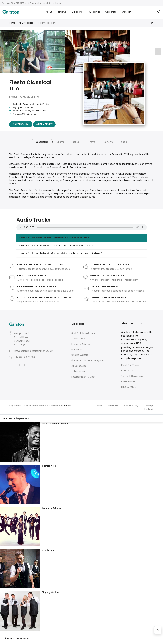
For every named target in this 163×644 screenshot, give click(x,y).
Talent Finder (79, 371)
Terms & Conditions (132, 376)
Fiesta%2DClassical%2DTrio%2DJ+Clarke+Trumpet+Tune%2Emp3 (56, 245)
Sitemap (148, 406)
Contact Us (127, 371)
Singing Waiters (80, 355)
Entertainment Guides (83, 377)
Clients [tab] (61, 142)
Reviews (62, 12)
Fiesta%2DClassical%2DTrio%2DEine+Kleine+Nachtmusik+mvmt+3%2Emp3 (61, 253)
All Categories (26, 23)
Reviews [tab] (108, 142)
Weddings (94, 12)
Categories (78, 12)
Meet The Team (130, 365)
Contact (127, 12)
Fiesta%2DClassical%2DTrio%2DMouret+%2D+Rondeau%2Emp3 (55, 238)
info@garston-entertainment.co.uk (33, 351)
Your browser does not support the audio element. (82, 227)
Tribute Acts (78, 339)
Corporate (111, 12)
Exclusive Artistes (81, 344)
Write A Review (44, 124)
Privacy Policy (129, 387)
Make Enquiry (21, 124)
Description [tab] (42, 142)
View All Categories (16, 639)
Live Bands (77, 349)
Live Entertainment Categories (88, 360)
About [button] (49, 12)
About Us (113, 406)
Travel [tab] (92, 142)
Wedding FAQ (131, 406)
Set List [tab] (76, 142)
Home (12, 23)
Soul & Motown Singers (84, 333)
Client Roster (128, 381)
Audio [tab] (124, 142)
